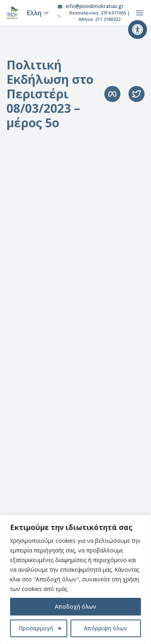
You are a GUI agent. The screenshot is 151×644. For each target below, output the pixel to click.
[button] (138, 30)
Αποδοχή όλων (75, 606)
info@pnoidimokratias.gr (95, 6)
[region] (75, 580)
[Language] (37, 13)
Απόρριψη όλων (105, 628)
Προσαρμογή (36, 628)
